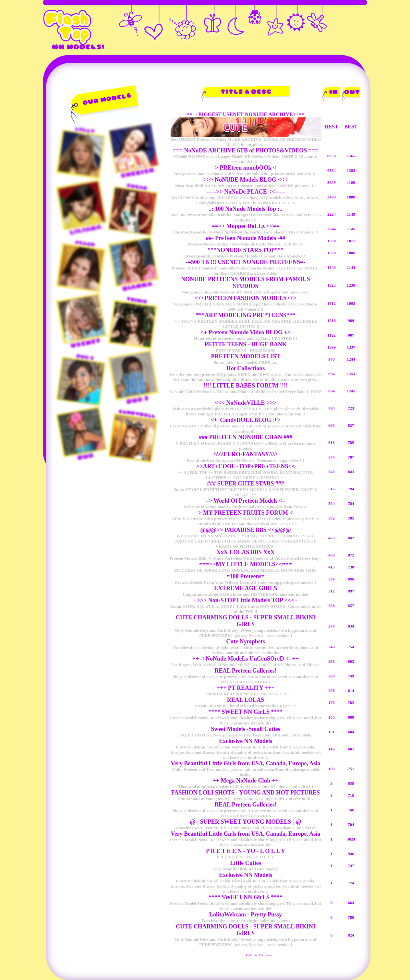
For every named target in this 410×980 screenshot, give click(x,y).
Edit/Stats (265, 955)
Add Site (251, 955)
